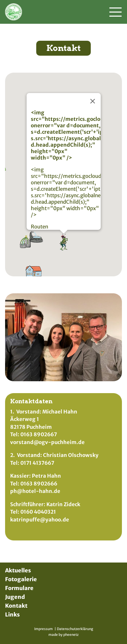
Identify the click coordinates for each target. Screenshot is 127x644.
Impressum (44, 629)
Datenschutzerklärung (75, 629)
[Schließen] (92, 97)
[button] (36, 233)
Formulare (19, 588)
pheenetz (71, 635)
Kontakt (16, 606)
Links (12, 614)
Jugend (15, 597)
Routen (39, 222)
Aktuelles (18, 570)
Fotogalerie (21, 579)
